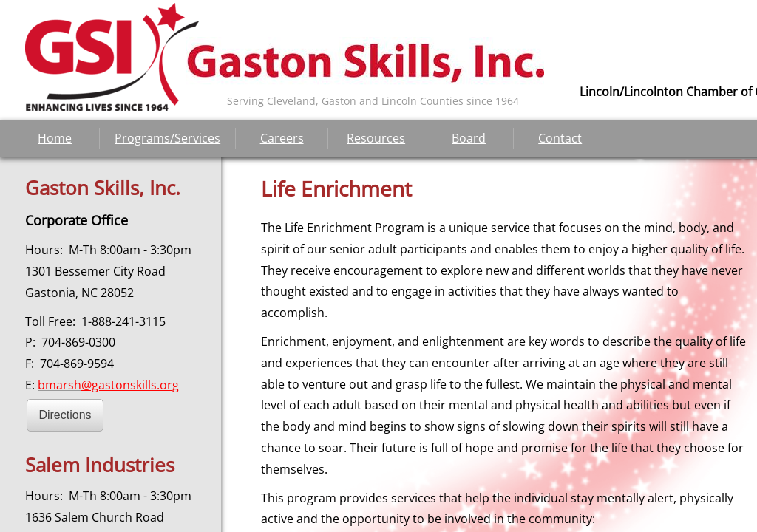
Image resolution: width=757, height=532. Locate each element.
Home (55, 138)
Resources (376, 138)
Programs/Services (167, 138)
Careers (282, 138)
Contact (560, 138)
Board (469, 138)
